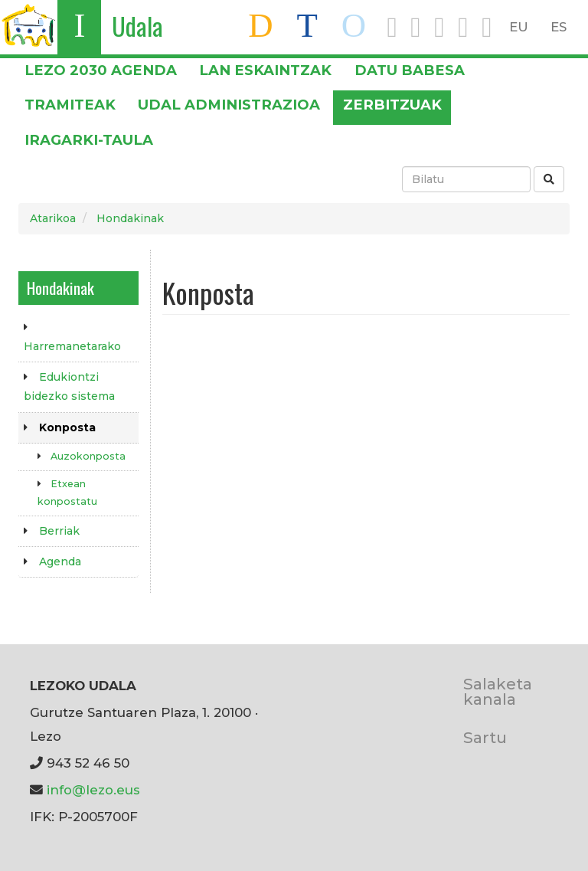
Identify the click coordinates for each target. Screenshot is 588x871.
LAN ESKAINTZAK (265, 70)
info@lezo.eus (93, 790)
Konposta (67, 427)
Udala (137, 26)
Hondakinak (130, 218)
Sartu (485, 737)
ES (559, 27)
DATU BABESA (410, 70)
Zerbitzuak (392, 105)
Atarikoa (53, 218)
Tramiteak (70, 105)
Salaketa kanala (498, 691)
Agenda (60, 562)
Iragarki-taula (89, 140)
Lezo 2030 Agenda (101, 70)
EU (519, 27)
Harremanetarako (72, 346)
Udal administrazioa (229, 105)
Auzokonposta (88, 456)
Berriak (59, 531)
